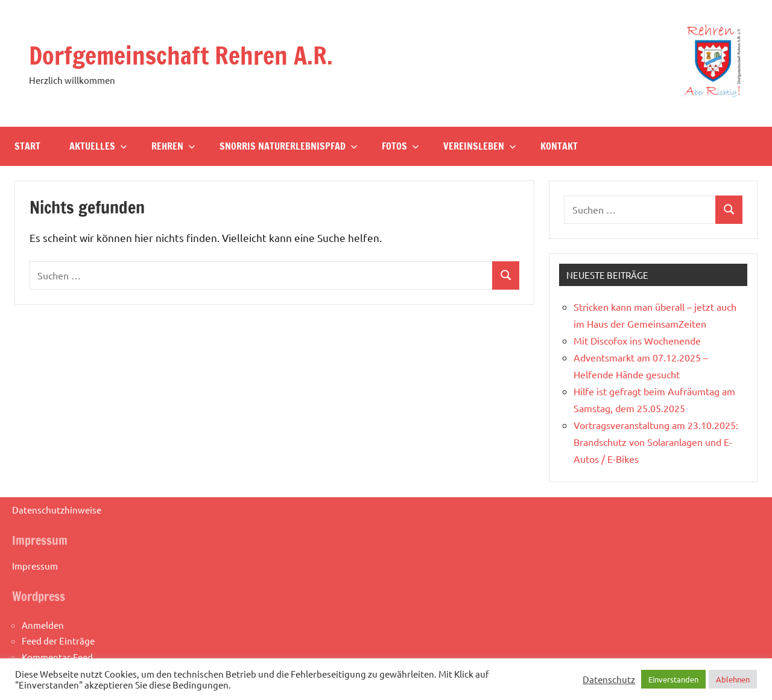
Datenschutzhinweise (57, 510)
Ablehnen (733, 679)
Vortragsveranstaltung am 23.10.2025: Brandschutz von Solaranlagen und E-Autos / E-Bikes (656, 442)
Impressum (35, 566)
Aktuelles (98, 146)
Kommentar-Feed (57, 657)
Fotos (400, 146)
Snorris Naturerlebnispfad (289, 146)
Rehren (173, 146)
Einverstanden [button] (673, 679)
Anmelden (43, 625)
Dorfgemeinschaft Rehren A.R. (181, 55)
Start (27, 146)
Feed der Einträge (58, 641)
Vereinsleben (480, 146)
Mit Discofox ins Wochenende (637, 340)
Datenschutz (609, 679)
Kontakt (559, 146)
